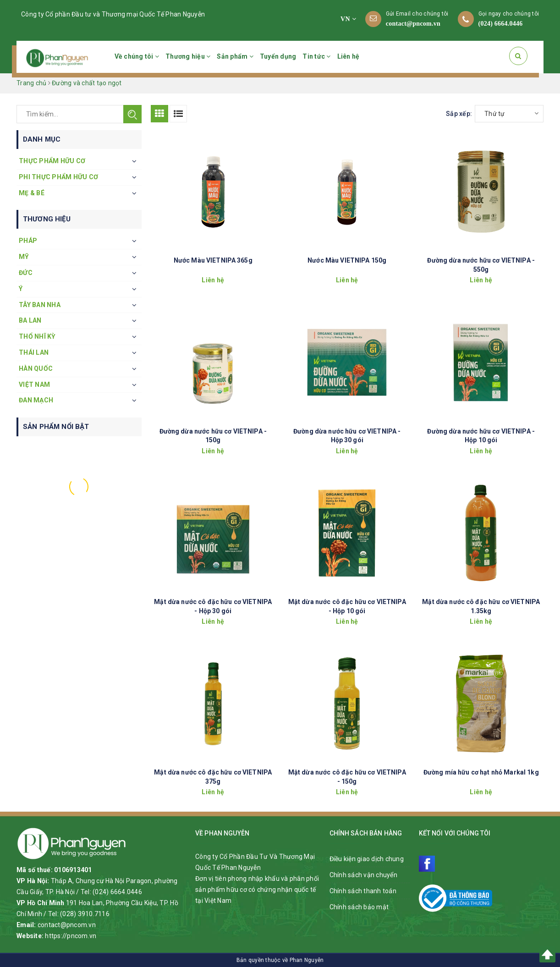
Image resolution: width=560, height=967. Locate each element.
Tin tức (316, 56)
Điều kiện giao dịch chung (367, 859)
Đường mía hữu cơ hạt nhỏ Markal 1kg (481, 772)
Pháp (28, 241)
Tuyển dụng (278, 56)
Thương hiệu (188, 56)
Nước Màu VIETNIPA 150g (347, 260)
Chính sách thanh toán (363, 891)
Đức (26, 273)
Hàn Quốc (36, 368)
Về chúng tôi (137, 56)
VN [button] (348, 19)
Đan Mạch (36, 400)
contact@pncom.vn (413, 24)
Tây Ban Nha (40, 305)
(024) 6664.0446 (501, 24)
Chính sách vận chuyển (363, 875)
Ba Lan (30, 320)
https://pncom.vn (71, 936)
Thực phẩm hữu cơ (52, 161)
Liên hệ (349, 56)
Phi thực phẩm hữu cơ (58, 177)
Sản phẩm (235, 56)
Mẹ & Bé (32, 193)
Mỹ (24, 257)
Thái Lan (34, 352)
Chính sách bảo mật (359, 907)
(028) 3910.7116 (85, 914)
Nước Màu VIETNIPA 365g (213, 260)
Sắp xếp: (459, 114)
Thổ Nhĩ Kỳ (37, 336)
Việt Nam (34, 385)
